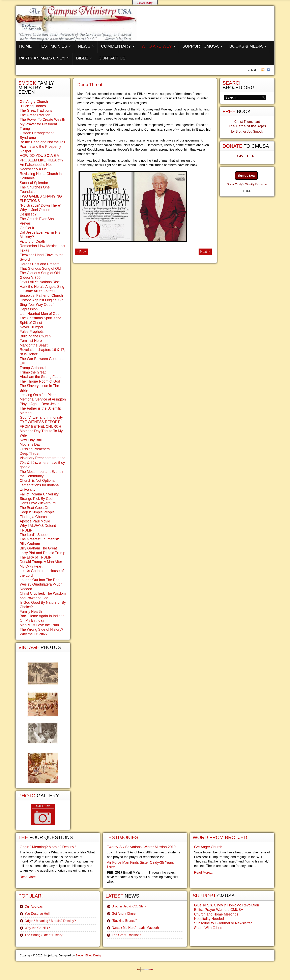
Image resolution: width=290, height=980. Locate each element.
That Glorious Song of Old (40, 268)
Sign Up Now (246, 176)
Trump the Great (33, 372)
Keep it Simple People (37, 512)
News (84, 46)
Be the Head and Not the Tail (42, 142)
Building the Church (35, 336)
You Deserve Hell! (37, 914)
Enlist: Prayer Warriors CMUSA (219, 910)
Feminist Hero (31, 341)
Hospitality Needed (209, 919)
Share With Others (209, 928)
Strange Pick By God (36, 499)
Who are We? (157, 46)
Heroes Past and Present (40, 264)
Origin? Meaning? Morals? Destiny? (48, 847)
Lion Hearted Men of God (40, 314)
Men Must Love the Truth (39, 625)
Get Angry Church (34, 102)
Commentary (116, 46)
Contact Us (112, 58)
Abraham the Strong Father (41, 377)
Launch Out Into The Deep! (41, 580)
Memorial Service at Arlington (43, 399)
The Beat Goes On (35, 508)
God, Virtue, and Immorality (41, 417)
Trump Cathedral (33, 368)
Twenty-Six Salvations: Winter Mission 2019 (141, 847)
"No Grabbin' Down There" (40, 205)
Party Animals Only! (42, 58)
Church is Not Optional (38, 481)
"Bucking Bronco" (33, 106)
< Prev (81, 252)
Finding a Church (33, 517)
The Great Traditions (36, 110)
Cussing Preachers (35, 449)
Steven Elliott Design (89, 955)
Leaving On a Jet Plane (38, 395)
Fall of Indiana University (39, 494)
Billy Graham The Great (38, 548)
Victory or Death (32, 241)
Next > (205, 252)
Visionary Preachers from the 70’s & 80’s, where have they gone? (43, 462)
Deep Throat (90, 85)
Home (25, 46)
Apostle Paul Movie (35, 521)
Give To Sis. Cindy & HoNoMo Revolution (227, 905)
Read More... (29, 877)
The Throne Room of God (40, 381)
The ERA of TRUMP (36, 557)
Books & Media (246, 46)
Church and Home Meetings (216, 914)
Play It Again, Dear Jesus (40, 404)
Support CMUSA (200, 46)
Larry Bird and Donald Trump (42, 553)
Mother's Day (30, 444)
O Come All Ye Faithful (37, 291)
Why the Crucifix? (34, 634)
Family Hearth (31, 612)
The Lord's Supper (34, 535)
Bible (82, 58)
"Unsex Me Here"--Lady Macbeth (135, 928)
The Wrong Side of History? (41, 629)
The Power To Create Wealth (42, 120)
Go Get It (27, 228)
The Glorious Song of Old (40, 273)
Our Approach (35, 907)
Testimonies (53, 46)
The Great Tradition (35, 115)
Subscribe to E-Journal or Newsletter (223, 923)
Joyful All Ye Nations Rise (40, 282)
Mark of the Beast (34, 345)
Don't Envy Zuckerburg (38, 503)
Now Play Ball (31, 440)
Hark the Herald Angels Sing (42, 287)
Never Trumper (32, 327)
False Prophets (32, 332)
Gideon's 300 (30, 278)
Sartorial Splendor (34, 183)
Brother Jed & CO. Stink (129, 906)
